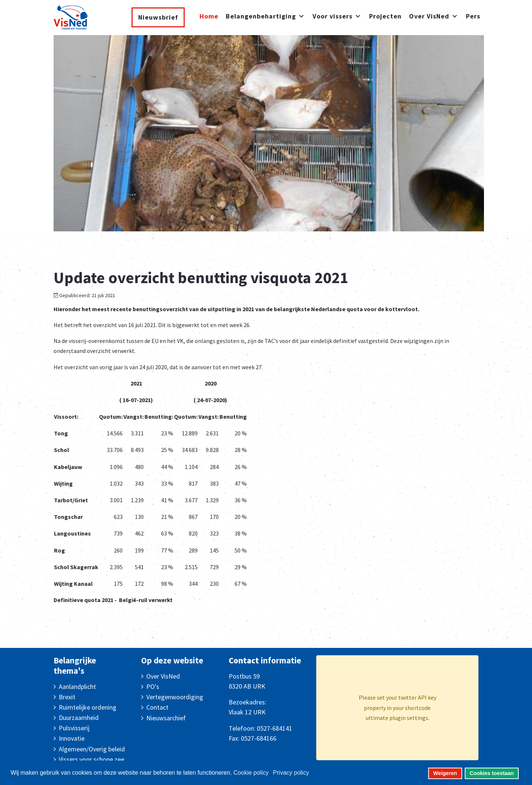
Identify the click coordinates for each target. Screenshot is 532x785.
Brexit (67, 697)
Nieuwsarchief (166, 718)
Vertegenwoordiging (175, 697)
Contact (157, 707)
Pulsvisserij (74, 728)
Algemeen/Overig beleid (92, 749)
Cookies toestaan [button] (492, 773)
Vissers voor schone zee (91, 759)
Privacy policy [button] (291, 773)
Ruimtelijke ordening (88, 707)
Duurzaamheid (79, 718)
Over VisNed (163, 676)
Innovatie (72, 738)
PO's (153, 687)
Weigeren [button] (445, 773)
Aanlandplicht (77, 687)
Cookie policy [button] (251, 773)
